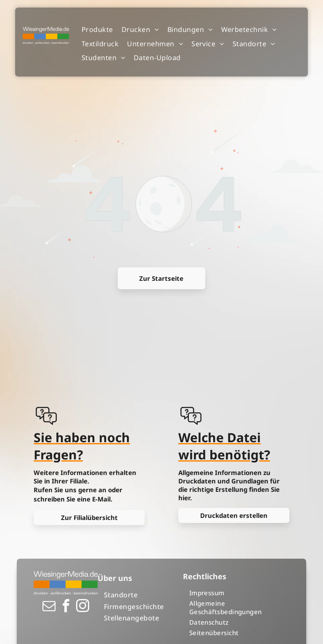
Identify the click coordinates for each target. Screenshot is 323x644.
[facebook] (66, 607)
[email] (49, 607)
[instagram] (82, 607)
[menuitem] (97, 30)
